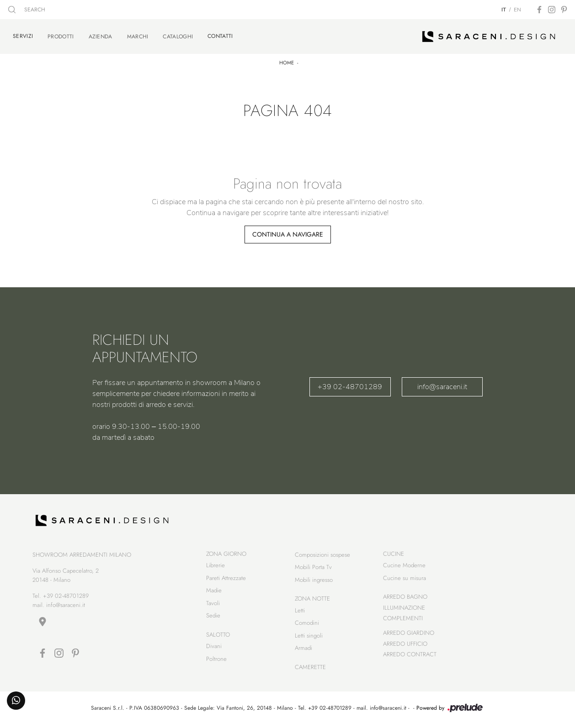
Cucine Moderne (404, 567)
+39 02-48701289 (350, 385)
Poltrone (216, 660)
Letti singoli (309, 637)
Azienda (101, 36)
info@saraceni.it (442, 385)
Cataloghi (178, 36)
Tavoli (213, 604)
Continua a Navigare (288, 232)
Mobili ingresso (314, 581)
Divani (214, 647)
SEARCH (27, 10)
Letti (300, 612)
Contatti (220, 35)
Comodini (307, 624)
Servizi (23, 35)
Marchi (138, 36)
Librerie (216, 567)
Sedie (213, 617)
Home (287, 61)
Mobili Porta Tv (313, 568)
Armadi (303, 649)
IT (504, 10)
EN (517, 10)
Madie (214, 592)
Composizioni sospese (322, 556)
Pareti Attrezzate (226, 579)
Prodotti (61, 36)
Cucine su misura (405, 579)
